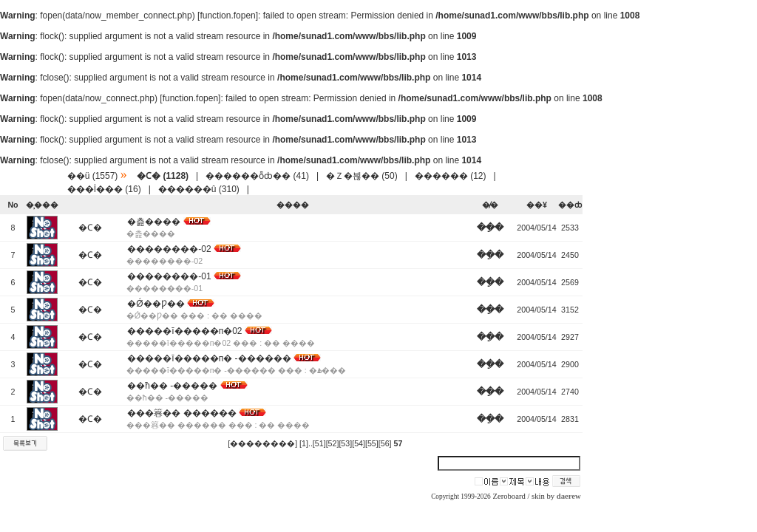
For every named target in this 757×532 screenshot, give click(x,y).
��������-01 (169, 276)
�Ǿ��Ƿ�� (156, 304)
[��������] (262, 443)
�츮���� (154, 222)
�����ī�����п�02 (184, 331)
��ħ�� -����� (172, 386)
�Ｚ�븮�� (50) (362, 176)
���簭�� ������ (181, 413)
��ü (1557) (93, 176)
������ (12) (451, 176)
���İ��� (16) (104, 189)
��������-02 (169, 249)
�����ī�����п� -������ (209, 358)
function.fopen (227, 16)
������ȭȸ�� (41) (257, 176)
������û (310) (199, 189)
